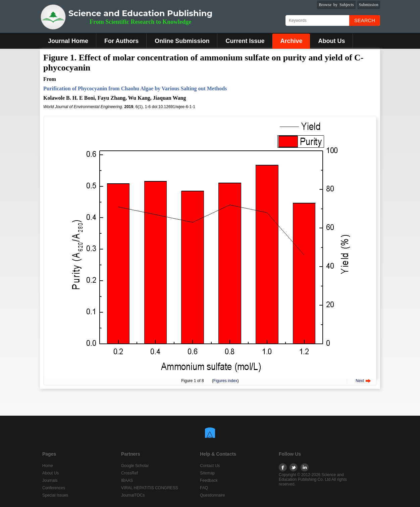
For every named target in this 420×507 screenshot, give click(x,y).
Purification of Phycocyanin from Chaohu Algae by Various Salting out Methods (135, 88)
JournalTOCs (133, 495)
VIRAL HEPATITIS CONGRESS (150, 488)
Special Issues (55, 495)
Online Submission (182, 41)
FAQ (204, 488)
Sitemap (207, 473)
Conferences (54, 488)
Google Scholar (135, 466)
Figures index (225, 381)
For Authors (121, 41)
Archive (291, 41)
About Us (331, 41)
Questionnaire (213, 495)
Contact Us (210, 466)
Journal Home (68, 41)
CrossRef (129, 473)
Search (365, 20)
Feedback (209, 480)
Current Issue (245, 41)
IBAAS (127, 480)
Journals (50, 480)
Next (360, 381)
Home (48, 466)
